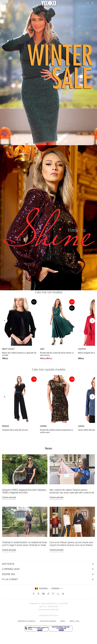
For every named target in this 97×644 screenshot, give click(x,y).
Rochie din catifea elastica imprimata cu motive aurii (57, 431)
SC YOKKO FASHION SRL (47, 604)
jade (42, 349)
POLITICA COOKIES (48, 621)
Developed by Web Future (49, 615)
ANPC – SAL (75, 621)
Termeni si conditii (27, 621)
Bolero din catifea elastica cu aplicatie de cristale (19, 354)
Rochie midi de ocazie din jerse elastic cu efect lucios (57, 354)
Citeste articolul (9, 500)
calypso (82, 349)
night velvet (9, 349)
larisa (81, 426)
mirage (6, 426)
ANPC (63, 621)
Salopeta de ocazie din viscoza (15, 430)
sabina (44, 426)
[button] (5, 321)
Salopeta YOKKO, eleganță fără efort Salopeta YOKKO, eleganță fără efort (24, 494)
